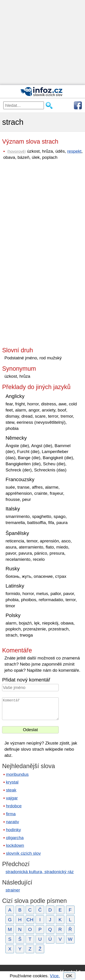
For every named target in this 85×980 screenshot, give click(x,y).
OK (69, 976)
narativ (12, 822)
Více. (55, 976)
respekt (74, 151)
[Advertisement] (42, 43)
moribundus (17, 774)
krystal (12, 782)
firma (11, 814)
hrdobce (14, 806)
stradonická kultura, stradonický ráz (40, 872)
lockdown (15, 845)
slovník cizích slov (23, 853)
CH (30, 920)
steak (11, 790)
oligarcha (15, 838)
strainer (13, 890)
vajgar (12, 798)
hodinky (13, 830)
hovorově (16, 151)
